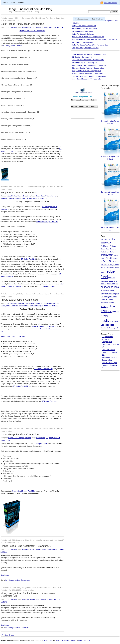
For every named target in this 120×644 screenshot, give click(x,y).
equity (103, 258)
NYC (114, 311)
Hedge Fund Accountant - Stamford (45, 549)
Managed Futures (110, 297)
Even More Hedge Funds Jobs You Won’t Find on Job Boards (94, 39)
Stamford (60, 27)
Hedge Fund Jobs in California (83, 34)
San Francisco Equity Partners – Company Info (89, 65)
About (13, 3)
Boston (104, 243)
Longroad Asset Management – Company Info (89, 54)
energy (116, 255)
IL (102, 290)
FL (102, 261)
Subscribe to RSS (110, 3)
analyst (112, 239)
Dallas (112, 252)
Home (6, 3)
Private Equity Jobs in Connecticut (20, 300)
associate (26, 599)
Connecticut (27, 27)
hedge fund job (112, 284)
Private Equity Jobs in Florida (82, 31)
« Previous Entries (7, 635)
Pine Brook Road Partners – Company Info (87, 73)
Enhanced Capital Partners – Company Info (88, 60)
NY (109, 311)
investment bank (108, 291)
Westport (44, 198)
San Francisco (107, 325)
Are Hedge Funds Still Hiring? (83, 42)
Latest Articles (98, 19)
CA (109, 243)
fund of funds (109, 261)
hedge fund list (54, 438)
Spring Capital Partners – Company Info (86, 71)
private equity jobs (37, 306)
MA (102, 297)
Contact (21, 3)
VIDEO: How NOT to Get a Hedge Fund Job (88, 37)
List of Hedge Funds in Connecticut (20, 434)
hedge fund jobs (50, 27)
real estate (114, 321)
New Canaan (27, 198)
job (115, 290)
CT (33, 27)
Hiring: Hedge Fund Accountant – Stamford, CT (27, 546)
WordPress (48, 640)
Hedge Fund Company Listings (20, 438)
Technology (111, 328)
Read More (5, 575)
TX (117, 328)
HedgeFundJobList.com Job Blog (30, 9)
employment (53, 196)
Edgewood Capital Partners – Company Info (88, 68)
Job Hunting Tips (14, 196)
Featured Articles (82, 19)
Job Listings (13, 27)
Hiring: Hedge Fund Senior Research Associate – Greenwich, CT (28, 595)
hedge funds (5, 440)
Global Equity (107, 264)
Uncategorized (37, 303)
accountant (105, 239)
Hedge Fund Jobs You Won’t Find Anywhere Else (90, 45)
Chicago (113, 246)
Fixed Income (112, 258)
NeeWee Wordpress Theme (65, 640)
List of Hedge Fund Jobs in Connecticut (22, 24)
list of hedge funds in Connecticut (44, 326)
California (105, 246)
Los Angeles (115, 294)
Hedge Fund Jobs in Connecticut (32, 31)
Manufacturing (107, 299)
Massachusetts (105, 303)
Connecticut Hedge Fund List (47, 222)
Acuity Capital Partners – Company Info (86, 79)
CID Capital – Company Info (82, 57)
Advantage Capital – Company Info (85, 63)
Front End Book (84, 640)
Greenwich (39, 27)
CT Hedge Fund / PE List (13, 46)
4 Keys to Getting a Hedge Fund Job (85, 48)
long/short (105, 294)
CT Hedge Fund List (28, 259)
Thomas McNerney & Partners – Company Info (89, 76)
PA (118, 312)
